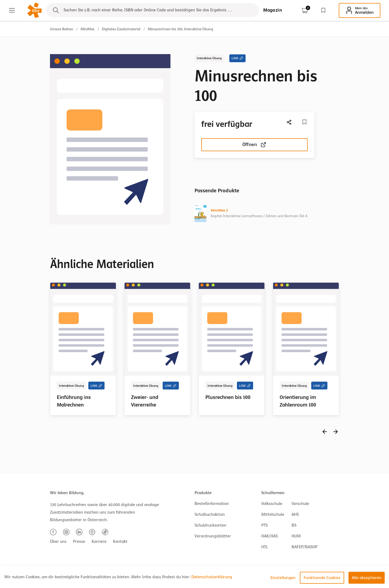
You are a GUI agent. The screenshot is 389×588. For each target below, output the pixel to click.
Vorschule (300, 504)
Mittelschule (273, 514)
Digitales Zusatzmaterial (121, 29)
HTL (264, 547)
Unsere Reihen (62, 29)
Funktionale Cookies (322, 578)
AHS (295, 514)
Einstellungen (283, 578)
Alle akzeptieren (367, 578)
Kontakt (120, 541)
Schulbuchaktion (210, 514)
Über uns (58, 541)
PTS (264, 525)
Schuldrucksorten (210, 525)
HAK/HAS (269, 536)
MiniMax (88, 29)
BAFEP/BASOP (304, 547)
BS (294, 525)
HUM (296, 536)
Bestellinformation (212, 504)
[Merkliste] (304, 122)
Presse (79, 541)
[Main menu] (12, 10)
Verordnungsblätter (213, 536)
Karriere (99, 541)
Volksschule (272, 504)
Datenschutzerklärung (212, 577)
